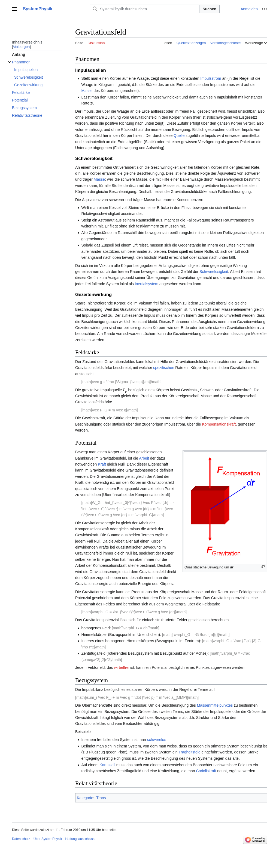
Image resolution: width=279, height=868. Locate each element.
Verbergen (22, 47)
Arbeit (144, 458)
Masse (87, 91)
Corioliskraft (206, 771)
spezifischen (164, 368)
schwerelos (157, 740)
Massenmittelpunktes (215, 705)
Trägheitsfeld (189, 752)
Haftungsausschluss (80, 839)
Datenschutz (21, 839)
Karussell (107, 765)
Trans (101, 798)
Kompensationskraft (219, 424)
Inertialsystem (147, 284)
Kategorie (85, 798)
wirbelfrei (122, 667)
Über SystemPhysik (48, 839)
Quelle (179, 136)
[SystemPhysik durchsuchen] (145, 9)
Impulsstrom (211, 78)
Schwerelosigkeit (214, 272)
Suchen (209, 9)
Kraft (102, 464)
